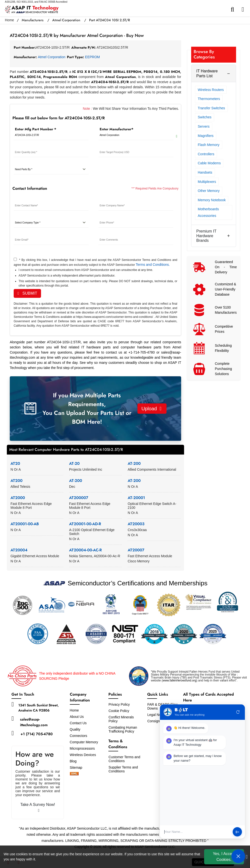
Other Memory (209, 191)
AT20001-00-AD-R (85, 524)
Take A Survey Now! (38, 807)
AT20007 (136, 550)
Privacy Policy (119, 704)
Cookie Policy (119, 711)
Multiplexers (207, 182)
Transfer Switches (211, 108)
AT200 (16, 481)
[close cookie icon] (247, 857)
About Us (77, 717)
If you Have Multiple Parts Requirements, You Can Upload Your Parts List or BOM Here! (87, 408)
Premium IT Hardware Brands (206, 236)
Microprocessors (82, 748)
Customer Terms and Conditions (124, 759)
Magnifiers (206, 136)
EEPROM (92, 57)
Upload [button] (151, 409)
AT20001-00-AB (25, 524)
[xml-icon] (74, 774)
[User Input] (197, 832)
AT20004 (19, 550)
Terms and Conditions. (153, 265)
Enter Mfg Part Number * (36, 129)
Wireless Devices (83, 755)
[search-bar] (234, 10)
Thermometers (209, 99)
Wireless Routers (211, 90)
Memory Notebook (212, 200)
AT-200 (134, 463)
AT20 (15, 463)
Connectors (79, 736)
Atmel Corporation (66, 20)
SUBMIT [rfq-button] (27, 293)
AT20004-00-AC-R (85, 550)
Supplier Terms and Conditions (123, 769)
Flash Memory (209, 145)
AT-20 (74, 463)
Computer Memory (84, 742)
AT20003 (136, 524)
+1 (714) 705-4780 (37, 734)
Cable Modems (209, 163)
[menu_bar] (244, 10)
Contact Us (78, 723)
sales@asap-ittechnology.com (34, 722)
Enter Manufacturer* (116, 129)
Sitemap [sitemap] (78, 768)
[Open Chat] (238, 856)
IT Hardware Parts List (207, 73)
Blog (73, 761)
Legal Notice (157, 715)
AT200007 (79, 498)
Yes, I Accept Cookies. (224, 857)
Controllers (206, 154)
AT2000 (18, 498)
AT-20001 (136, 498)
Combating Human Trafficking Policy (123, 729)
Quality (75, 729)
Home (9, 20)
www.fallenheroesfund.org (179, 680)
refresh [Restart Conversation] (238, 712)
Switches (205, 117)
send (237, 832)
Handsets (205, 172)
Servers (204, 126)
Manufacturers (33, 20)
